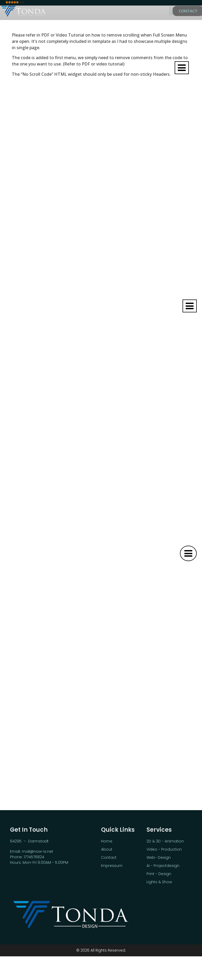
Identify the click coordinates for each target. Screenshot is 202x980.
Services (159, 830)
